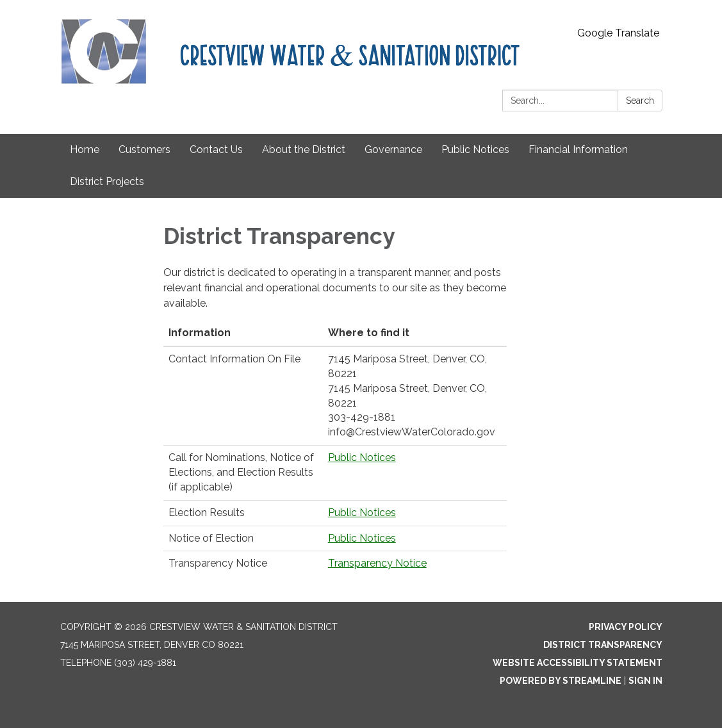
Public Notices (475, 150)
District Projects (107, 182)
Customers (144, 150)
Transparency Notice (377, 563)
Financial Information (578, 150)
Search (640, 101)
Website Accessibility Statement (578, 663)
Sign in (645, 681)
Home (85, 150)
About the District (304, 150)
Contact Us (216, 150)
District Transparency (603, 645)
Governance (393, 150)
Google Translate (618, 33)
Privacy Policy (626, 627)
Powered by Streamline (561, 681)
